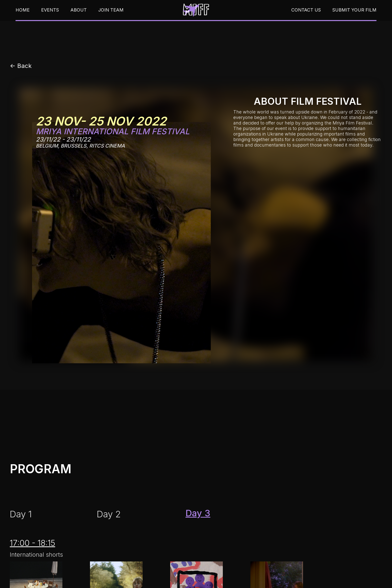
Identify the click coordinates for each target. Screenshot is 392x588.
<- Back (21, 66)
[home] (196, 10)
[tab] (21, 514)
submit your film (354, 10)
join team (111, 10)
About (79, 10)
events (50, 10)
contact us (306, 10)
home (23, 10)
